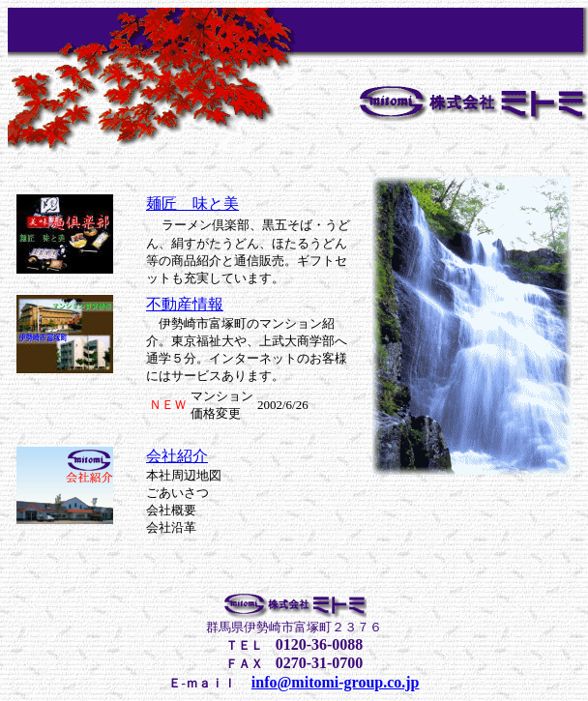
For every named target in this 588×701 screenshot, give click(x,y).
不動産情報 (185, 304)
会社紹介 (177, 456)
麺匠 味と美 (192, 204)
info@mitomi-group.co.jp (336, 682)
